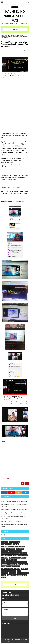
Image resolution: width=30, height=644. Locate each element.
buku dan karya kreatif (7, 544)
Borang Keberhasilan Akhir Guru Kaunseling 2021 (15, 510)
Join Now (15, 30)
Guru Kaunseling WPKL (23, 50)
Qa (9, 571)
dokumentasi (21, 546)
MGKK (3, 560)
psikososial (4, 571)
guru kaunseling (5, 551)
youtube (3, 577)
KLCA (18, 558)
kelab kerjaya (5, 558)
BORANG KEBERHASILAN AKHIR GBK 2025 (13, 521)
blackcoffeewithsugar (14, 542)
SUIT (19, 573)
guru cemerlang (14, 50)
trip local (4, 575)
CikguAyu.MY (23, 641)
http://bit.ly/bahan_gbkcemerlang (10, 187)
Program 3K (17, 566)
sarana (19, 571)
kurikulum (23, 558)
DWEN (3, 549)
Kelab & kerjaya (23, 555)
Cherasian (16, 544)
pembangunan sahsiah (7, 562)
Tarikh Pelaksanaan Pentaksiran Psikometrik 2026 (15, 501)
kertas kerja (12, 558)
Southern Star (13, 573)
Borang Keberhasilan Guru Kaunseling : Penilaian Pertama (14, 505)
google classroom (11, 549)
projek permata (16, 569)
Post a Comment (6, 478)
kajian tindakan (14, 555)
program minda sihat (6, 569)
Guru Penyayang (18, 553)
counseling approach (6, 546)
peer (16, 560)
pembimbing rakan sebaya (20, 562)
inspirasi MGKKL (5, 555)
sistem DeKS (5, 573)
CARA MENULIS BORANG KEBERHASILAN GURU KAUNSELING (14, 517)
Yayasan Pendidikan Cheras (20, 575)
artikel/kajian (5, 542)
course (15, 546)
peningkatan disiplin (23, 564)
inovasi (25, 553)
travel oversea (25, 573)
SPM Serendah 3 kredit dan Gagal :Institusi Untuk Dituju (15, 526)
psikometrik (24, 569)
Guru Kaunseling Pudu (16, 551)
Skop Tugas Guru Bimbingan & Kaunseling (13, 513)
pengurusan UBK (13, 564)
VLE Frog (9, 575)
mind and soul (10, 560)
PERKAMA (4, 566)
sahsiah (14, 571)
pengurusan (4, 564)
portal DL (10, 566)
